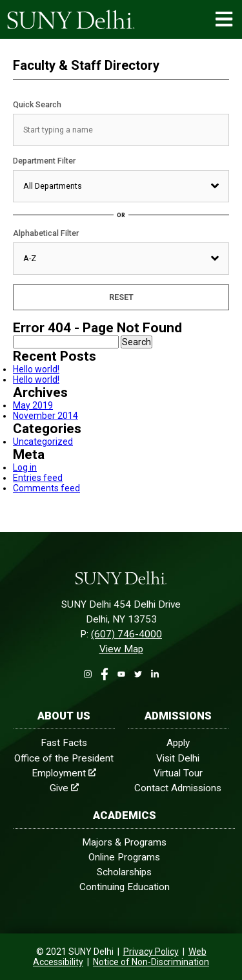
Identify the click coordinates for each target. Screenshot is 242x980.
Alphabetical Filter (46, 233)
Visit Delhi (178, 758)
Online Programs (124, 857)
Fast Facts (64, 743)
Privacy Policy (151, 952)
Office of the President (64, 758)
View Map (121, 649)
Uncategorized (43, 442)
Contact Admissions (178, 788)
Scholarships (124, 872)
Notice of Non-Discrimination (151, 962)
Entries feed (38, 478)
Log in (25, 467)
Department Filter (44, 161)
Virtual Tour (178, 773)
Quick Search (37, 104)
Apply (178, 743)
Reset (121, 297)
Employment (64, 773)
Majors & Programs (124, 842)
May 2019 (33, 405)
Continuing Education (125, 887)
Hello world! (36, 369)
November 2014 (45, 416)
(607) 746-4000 (126, 634)
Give (64, 788)
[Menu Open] (224, 19)
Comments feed (46, 488)
